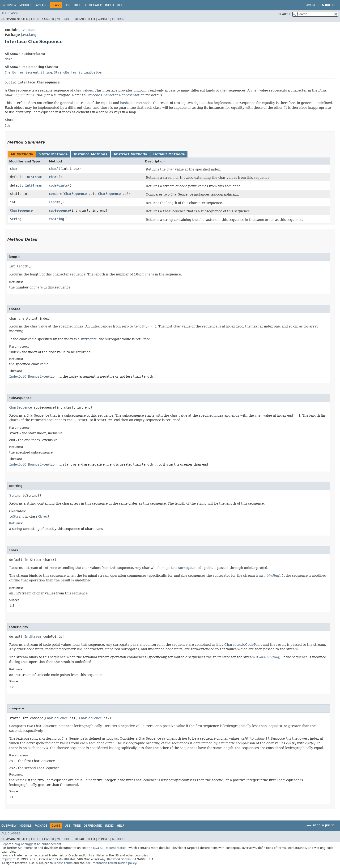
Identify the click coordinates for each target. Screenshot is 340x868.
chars (54, 177)
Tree (77, 5)
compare (55, 194)
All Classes (11, 13)
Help (121, 5)
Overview (9, 5)
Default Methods (169, 154)
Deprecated (93, 5)
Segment (32, 72)
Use (68, 5)
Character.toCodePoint (243, 645)
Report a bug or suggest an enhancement (32, 844)
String (46, 72)
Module (25, 5)
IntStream (34, 177)
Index (110, 5)
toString (56, 219)
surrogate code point (195, 568)
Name (8, 59)
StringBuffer (65, 72)
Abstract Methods (130, 154)
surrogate (89, 339)
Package (41, 5)
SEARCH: (285, 14)
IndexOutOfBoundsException (33, 376)
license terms (63, 863)
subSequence (59, 210)
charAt (55, 169)
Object (44, 516)
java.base (28, 30)
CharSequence (75, 194)
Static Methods (53, 154)
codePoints (58, 185)
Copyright (9, 859)
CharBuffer (14, 72)
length (55, 202)
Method (63, 19)
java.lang (29, 35)
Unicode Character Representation (115, 95)
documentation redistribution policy (111, 863)
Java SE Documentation (110, 848)
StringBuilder (91, 72)
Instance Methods (91, 154)
